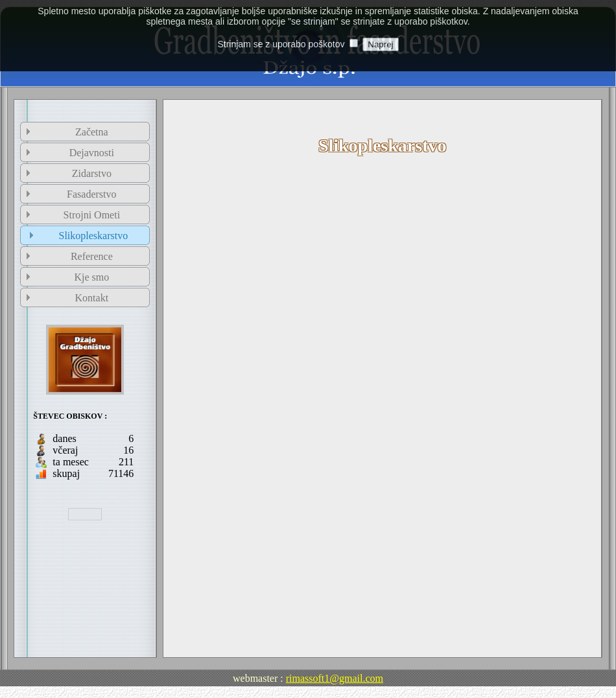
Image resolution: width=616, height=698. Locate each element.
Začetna (92, 132)
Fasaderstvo (91, 194)
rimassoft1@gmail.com (335, 678)
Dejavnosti (92, 153)
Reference (92, 256)
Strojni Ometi (92, 215)
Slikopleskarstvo (93, 236)
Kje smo (91, 277)
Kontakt (92, 298)
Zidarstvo (92, 173)
